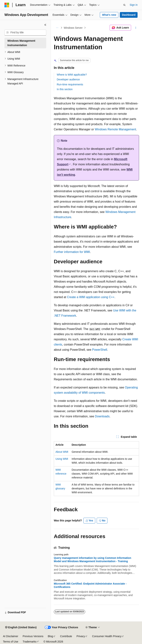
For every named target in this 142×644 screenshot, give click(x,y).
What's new (109, 15)
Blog (50, 636)
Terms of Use (11, 642)
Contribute (66, 636)
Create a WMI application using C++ (91, 297)
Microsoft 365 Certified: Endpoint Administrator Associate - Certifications (90, 585)
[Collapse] (45, 25)
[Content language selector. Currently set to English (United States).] (21, 628)
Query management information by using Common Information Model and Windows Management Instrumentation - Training (92, 560)
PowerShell (100, 350)
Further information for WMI (72, 252)
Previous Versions (33, 636)
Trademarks (29, 642)
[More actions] (136, 28)
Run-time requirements (70, 84)
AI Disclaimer (11, 636)
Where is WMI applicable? (72, 75)
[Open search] (124, 5)
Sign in (134, 5)
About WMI (62, 452)
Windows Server (73, 28)
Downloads (102, 416)
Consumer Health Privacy (107, 636)
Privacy (81, 636)
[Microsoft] (7, 5)
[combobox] (25, 33)
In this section (65, 89)
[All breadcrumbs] (57, 28)
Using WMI (62, 459)
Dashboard (129, 15)
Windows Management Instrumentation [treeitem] (21, 43)
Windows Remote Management (115, 129)
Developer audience (68, 79)
